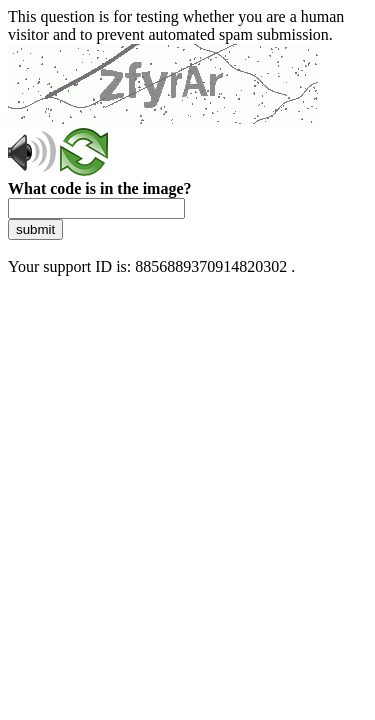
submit (35, 229)
